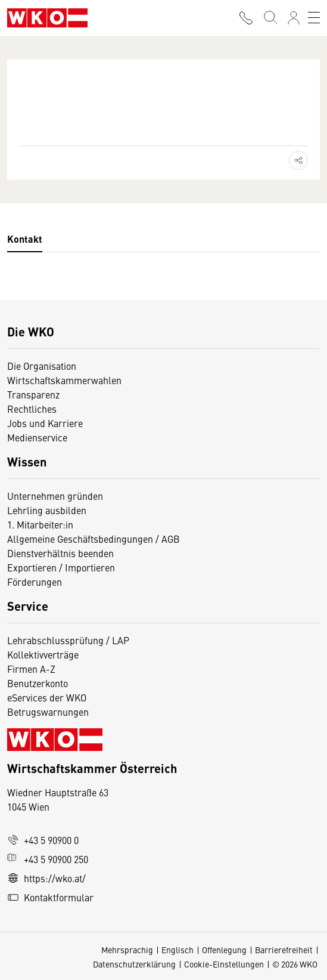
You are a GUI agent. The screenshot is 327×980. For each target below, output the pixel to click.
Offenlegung (224, 950)
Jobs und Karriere (45, 423)
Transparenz (33, 394)
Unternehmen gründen (55, 496)
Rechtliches (32, 409)
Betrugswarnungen (49, 712)
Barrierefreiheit (284, 950)
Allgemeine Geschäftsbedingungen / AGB (94, 539)
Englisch (177, 950)
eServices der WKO (47, 697)
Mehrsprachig (127, 950)
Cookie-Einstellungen (224, 964)
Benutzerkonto (38, 683)
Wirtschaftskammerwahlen (64, 380)
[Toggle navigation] (314, 18)
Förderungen (35, 582)
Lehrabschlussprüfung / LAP (68, 640)
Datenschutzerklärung (134, 964)
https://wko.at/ (46, 878)
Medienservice (37, 437)
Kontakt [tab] (25, 239)
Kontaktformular (50, 897)
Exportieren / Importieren (61, 567)
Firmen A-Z (31, 669)
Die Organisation (42, 366)
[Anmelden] (294, 18)
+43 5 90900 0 (43, 840)
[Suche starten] (270, 18)
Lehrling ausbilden (47, 510)
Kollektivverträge (43, 654)
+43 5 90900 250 (48, 859)
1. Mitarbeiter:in (40, 524)
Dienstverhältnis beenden (60, 553)
